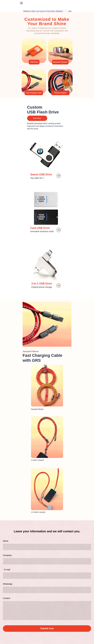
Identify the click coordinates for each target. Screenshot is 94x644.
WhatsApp (8, 584)
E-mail (7, 570)
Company (7, 555)
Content (6, 598)
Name (6, 541)
